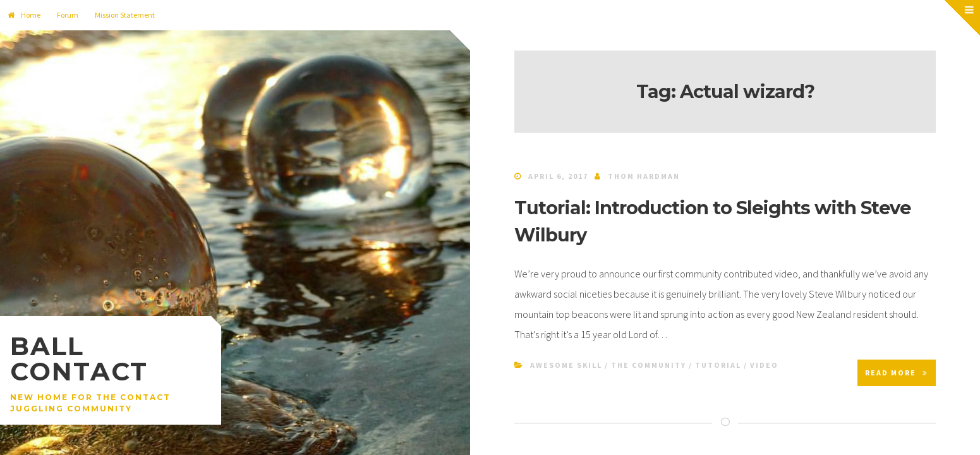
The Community (649, 365)
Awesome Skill (566, 365)
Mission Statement (125, 15)
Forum (68, 15)
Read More (897, 373)
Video (764, 365)
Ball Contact (79, 359)
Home (24, 15)
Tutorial (718, 365)
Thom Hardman (644, 176)
